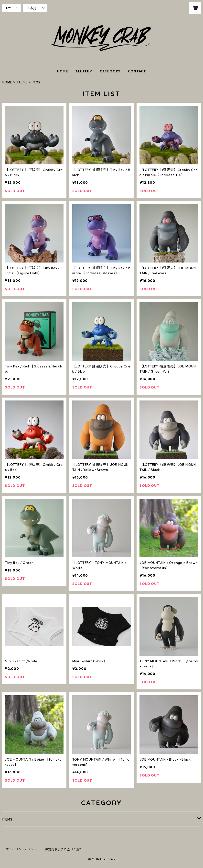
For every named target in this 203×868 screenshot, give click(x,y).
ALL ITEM (84, 71)
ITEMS (23, 82)
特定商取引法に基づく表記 (64, 849)
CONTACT (137, 71)
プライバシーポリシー (21, 849)
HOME (63, 71)
